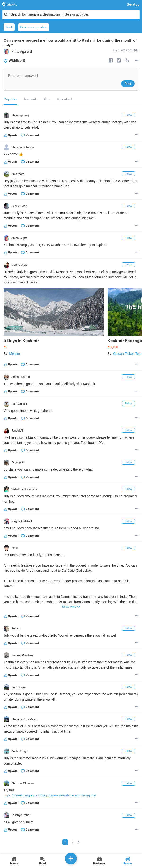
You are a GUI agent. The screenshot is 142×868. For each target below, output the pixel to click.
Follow (128, 115)
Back (9, 27)
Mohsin (15, 354)
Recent (30, 99)
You (47, 99)
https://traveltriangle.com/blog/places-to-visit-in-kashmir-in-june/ (50, 795)
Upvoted (64, 99)
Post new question (34, 27)
